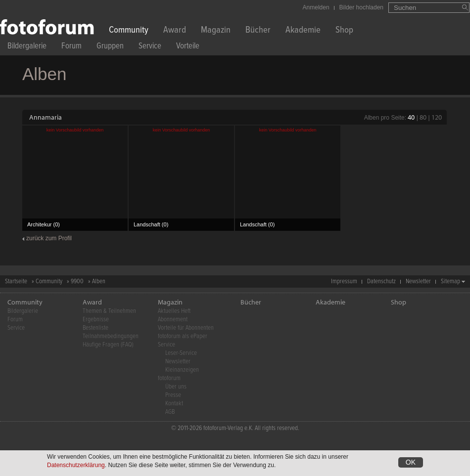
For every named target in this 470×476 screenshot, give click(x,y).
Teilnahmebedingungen (111, 336)
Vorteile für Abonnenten (186, 328)
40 (411, 117)
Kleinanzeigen (182, 370)
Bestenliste (95, 328)
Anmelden (316, 7)
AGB (170, 412)
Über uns (176, 387)
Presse (173, 395)
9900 (77, 281)
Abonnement (173, 320)
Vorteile (188, 47)
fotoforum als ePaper (183, 336)
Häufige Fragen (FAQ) (108, 345)
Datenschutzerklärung (76, 466)
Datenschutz (381, 281)
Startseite (16, 281)
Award (175, 31)
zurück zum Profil (49, 238)
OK (411, 463)
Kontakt (174, 404)
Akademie (303, 31)
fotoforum (169, 378)
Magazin (216, 31)
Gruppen (110, 47)
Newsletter (418, 281)
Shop (344, 31)
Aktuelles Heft (174, 311)
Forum (71, 47)
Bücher (258, 31)
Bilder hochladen (361, 7)
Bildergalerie (27, 47)
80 (423, 117)
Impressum (344, 281)
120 (437, 117)
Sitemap (450, 281)
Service (150, 47)
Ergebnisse (96, 320)
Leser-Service (181, 353)
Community (129, 31)
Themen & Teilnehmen (109, 311)
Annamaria (46, 117)
